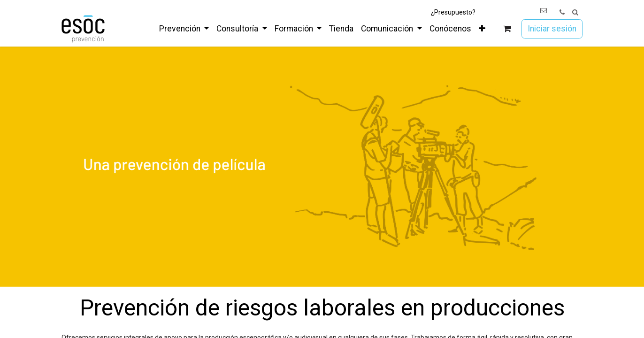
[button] (575, 12)
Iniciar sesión (552, 29)
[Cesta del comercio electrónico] (507, 29)
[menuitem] (184, 29)
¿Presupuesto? (453, 12)
